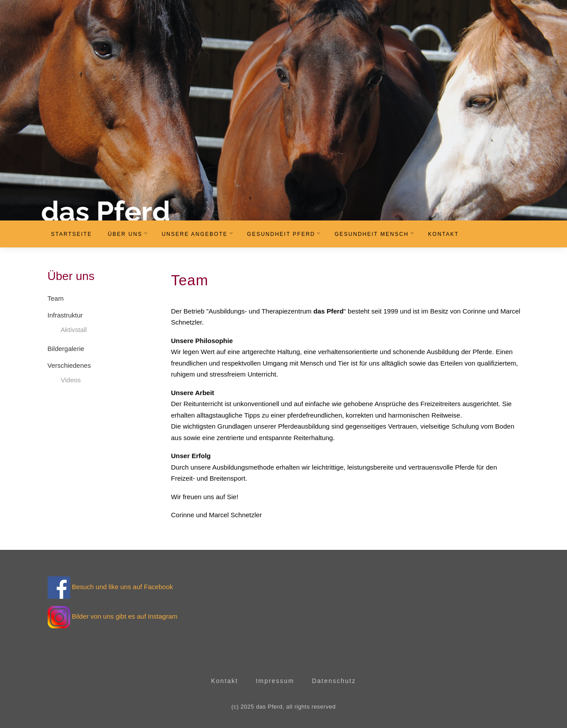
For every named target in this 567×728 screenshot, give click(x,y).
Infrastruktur (65, 315)
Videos (71, 380)
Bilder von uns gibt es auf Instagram (125, 616)
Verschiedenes (69, 365)
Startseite (72, 234)
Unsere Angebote (194, 234)
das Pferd (106, 211)
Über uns (125, 234)
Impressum (275, 681)
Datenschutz (334, 681)
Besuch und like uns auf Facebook (110, 587)
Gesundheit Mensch (372, 234)
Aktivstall (74, 330)
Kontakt (443, 234)
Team (56, 298)
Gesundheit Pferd (281, 234)
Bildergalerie (66, 349)
